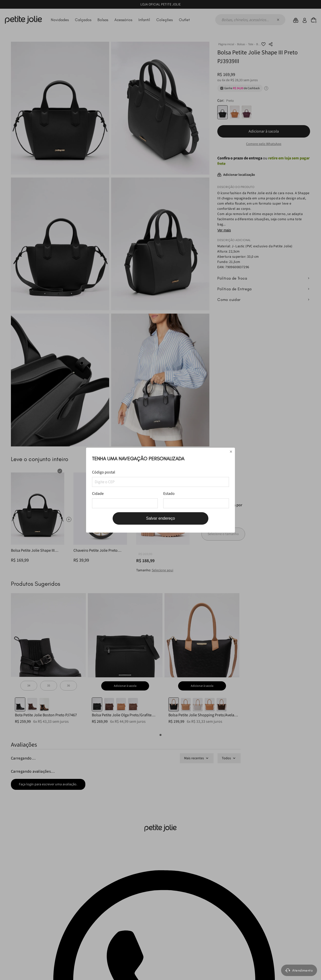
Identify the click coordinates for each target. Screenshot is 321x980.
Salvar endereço (161, 518)
